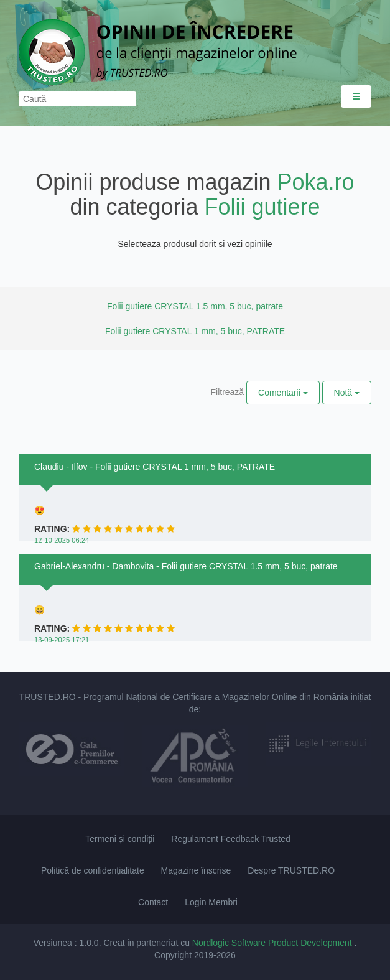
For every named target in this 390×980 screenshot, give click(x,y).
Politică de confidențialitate (93, 870)
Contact (153, 902)
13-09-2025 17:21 (62, 640)
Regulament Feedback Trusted (230, 839)
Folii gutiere (262, 207)
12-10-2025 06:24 (62, 540)
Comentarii (283, 393)
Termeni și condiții (120, 839)
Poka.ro (316, 182)
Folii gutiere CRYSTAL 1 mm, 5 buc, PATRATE (195, 331)
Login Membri (211, 902)
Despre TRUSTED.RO (291, 870)
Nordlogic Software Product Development (273, 943)
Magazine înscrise (196, 870)
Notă (347, 393)
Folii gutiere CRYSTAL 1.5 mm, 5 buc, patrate (195, 306)
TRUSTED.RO (48, 697)
